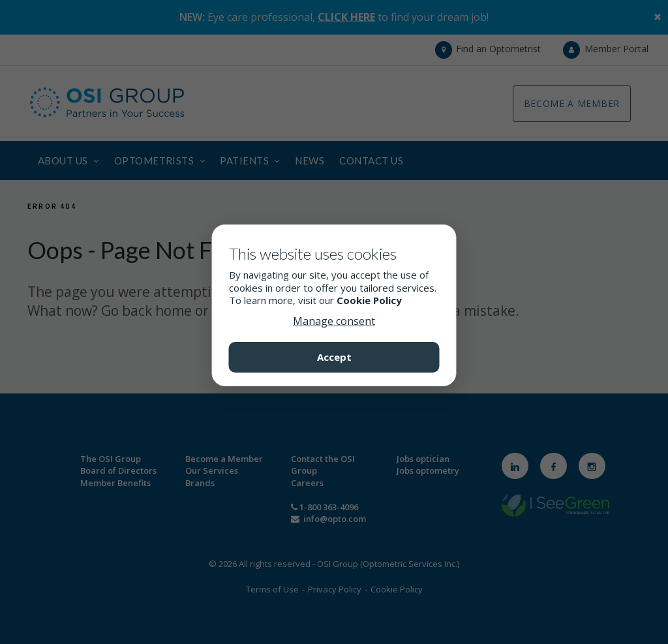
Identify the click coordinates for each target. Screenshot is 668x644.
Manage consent (334, 321)
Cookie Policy (369, 300)
